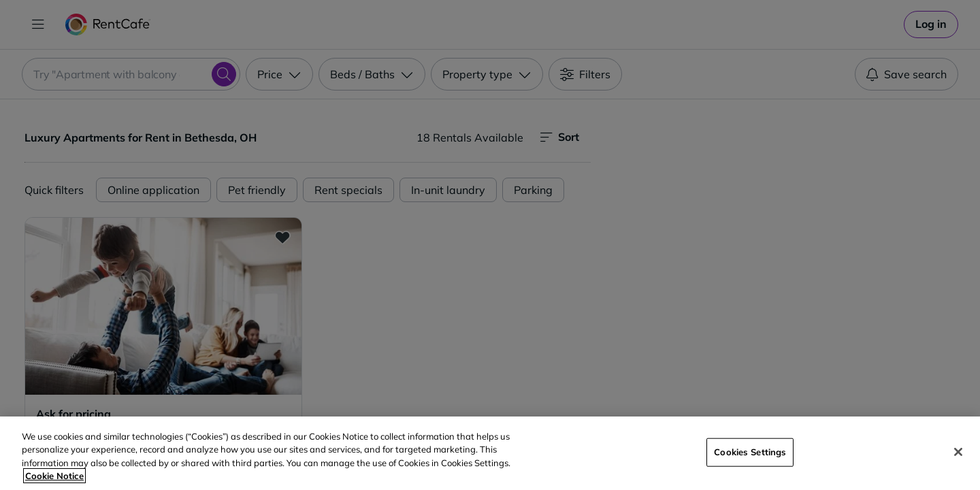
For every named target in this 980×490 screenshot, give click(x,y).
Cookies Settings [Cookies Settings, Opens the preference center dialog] (750, 452)
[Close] (958, 452)
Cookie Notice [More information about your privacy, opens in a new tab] (54, 476)
